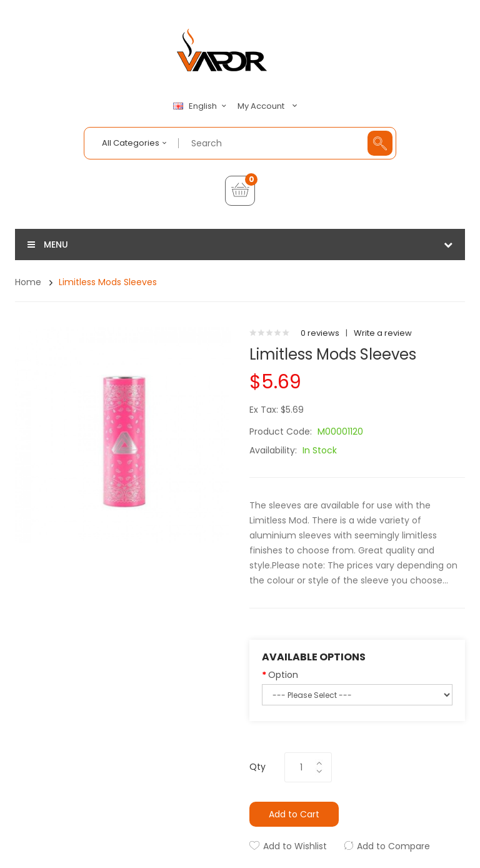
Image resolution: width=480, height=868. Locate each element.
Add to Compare (393, 846)
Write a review (383, 333)
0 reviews (320, 333)
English (201, 106)
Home (28, 282)
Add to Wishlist (295, 846)
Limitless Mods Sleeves (108, 282)
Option (283, 675)
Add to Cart (294, 814)
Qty (257, 767)
